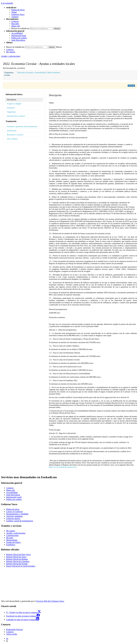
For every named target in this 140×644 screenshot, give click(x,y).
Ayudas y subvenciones (11, 56)
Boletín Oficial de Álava (16, 557)
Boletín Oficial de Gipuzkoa (18, 561)
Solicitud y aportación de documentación (22, 126)
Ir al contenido (7, 3)
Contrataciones (12, 535)
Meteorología (12, 540)
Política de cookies (19, 38)
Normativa (11, 108)
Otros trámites (12, 139)
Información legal (19, 36)
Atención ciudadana (14, 516)
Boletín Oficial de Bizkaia (17, 559)
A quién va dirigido (14, 104)
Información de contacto (16, 116)
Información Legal (14, 497)
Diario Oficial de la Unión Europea (21, 566)
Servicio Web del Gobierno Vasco (50, 601)
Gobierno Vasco (18, 14)
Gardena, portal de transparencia (20, 521)
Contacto (15, 21)
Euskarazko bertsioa (14, 629)
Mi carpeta (11, 52)
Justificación (12, 131)
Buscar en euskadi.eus (20, 28)
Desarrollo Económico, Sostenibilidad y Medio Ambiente (39, 73)
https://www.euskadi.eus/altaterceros (62, 467)
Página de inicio (18, 10)
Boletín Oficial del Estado (17, 564)
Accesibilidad (17, 33)
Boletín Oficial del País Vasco (19, 554)
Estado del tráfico (13, 542)
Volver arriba (12, 634)
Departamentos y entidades (17, 514)
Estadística (11, 545)
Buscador (15, 24)
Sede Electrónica (18, 40)
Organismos (11, 112)
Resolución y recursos (15, 135)
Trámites (15, 17)
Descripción (11, 100)
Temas (14, 12)
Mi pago (10, 538)
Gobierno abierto (13, 518)
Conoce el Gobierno (14, 512)
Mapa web (16, 26)
